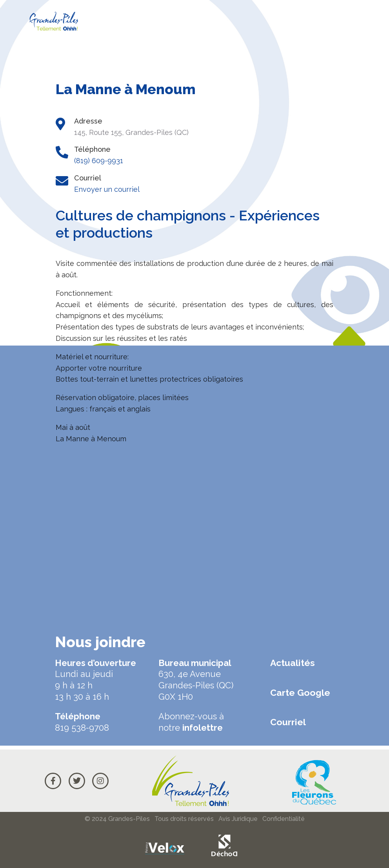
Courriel (288, 722)
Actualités (293, 663)
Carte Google (300, 692)
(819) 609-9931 (99, 161)
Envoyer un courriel (107, 189)
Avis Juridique (238, 819)
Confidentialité (284, 819)
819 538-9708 (82, 728)
